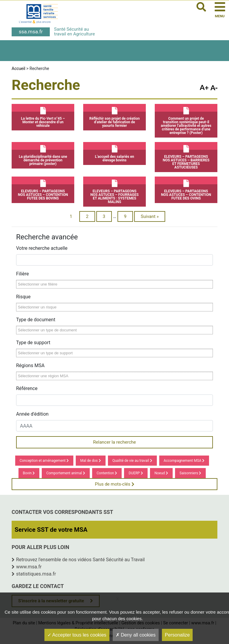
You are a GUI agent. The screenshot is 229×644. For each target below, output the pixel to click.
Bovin (29, 473)
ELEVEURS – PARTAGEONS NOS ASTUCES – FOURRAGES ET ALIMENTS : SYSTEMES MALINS (114, 190)
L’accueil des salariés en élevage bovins (114, 152)
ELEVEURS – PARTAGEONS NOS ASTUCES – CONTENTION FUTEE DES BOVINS (43, 188)
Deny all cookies (136, 635)
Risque (23, 297)
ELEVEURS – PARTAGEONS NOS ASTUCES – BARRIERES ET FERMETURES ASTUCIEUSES (186, 156)
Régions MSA (30, 365)
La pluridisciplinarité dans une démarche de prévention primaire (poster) (43, 154)
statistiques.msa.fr (36, 574)
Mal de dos (91, 461)
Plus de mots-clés (114, 484)
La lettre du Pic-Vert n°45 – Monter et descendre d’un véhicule (43, 116)
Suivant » (150, 216)
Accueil (18, 68)
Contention (107, 473)
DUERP (136, 473)
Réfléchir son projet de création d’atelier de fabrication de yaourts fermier (114, 116)
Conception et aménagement (44, 461)
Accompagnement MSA (184, 461)
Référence (27, 388)
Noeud (161, 473)
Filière (23, 274)
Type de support (33, 343)
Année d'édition (32, 414)
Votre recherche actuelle (42, 248)
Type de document (36, 320)
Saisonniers (190, 473)
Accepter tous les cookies (77, 635)
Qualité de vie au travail (132, 461)
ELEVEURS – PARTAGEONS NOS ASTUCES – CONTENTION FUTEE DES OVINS (186, 188)
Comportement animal (66, 473)
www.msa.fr (29, 567)
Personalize (177, 635)
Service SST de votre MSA (51, 530)
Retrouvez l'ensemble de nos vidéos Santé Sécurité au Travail (81, 560)
